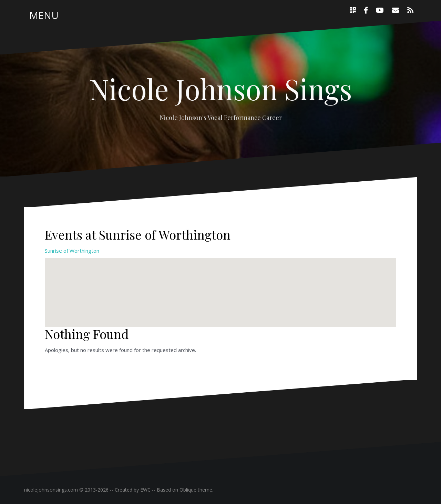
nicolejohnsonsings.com (51, 490)
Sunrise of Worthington (72, 251)
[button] (220, 286)
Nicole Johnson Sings (221, 89)
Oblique (188, 490)
